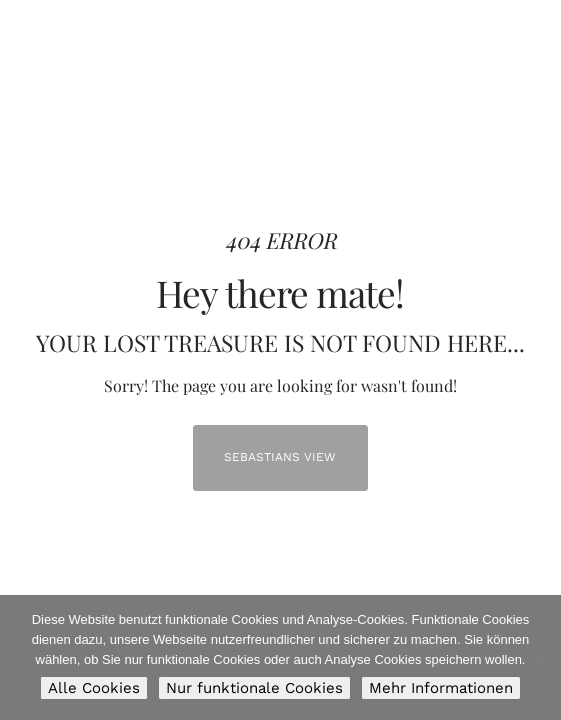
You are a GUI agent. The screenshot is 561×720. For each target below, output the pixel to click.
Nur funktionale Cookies (254, 688)
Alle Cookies (94, 688)
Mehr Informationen (441, 688)
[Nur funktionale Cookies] (536, 658)
